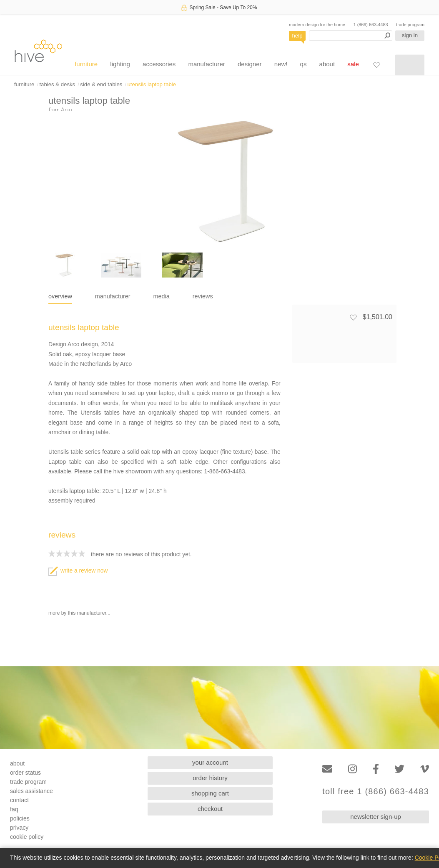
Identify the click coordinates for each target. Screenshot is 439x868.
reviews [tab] (203, 296)
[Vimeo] (425, 769)
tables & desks (57, 84)
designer (250, 64)
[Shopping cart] (410, 65)
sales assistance (31, 791)
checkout (210, 809)
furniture (86, 64)
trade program (410, 25)
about (327, 64)
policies (20, 818)
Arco (66, 109)
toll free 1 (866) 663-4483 (376, 792)
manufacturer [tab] (113, 296)
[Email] (327, 769)
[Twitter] (399, 769)
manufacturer (206, 64)
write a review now (78, 571)
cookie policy (27, 837)
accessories (159, 64)
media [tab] (162, 296)
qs (304, 64)
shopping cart (210, 793)
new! (281, 64)
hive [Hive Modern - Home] (38, 51)
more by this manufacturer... (79, 613)
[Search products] (351, 36)
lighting (120, 64)
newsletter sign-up (376, 817)
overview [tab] (60, 296)
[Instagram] (352, 769)
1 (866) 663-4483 (371, 25)
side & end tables (101, 84)
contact (19, 800)
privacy (19, 828)
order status (25, 773)
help (297, 36)
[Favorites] (376, 65)
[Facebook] (376, 769)
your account (210, 762)
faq (14, 809)
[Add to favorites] (353, 317)
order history (210, 778)
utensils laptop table (152, 84)
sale (353, 64)
